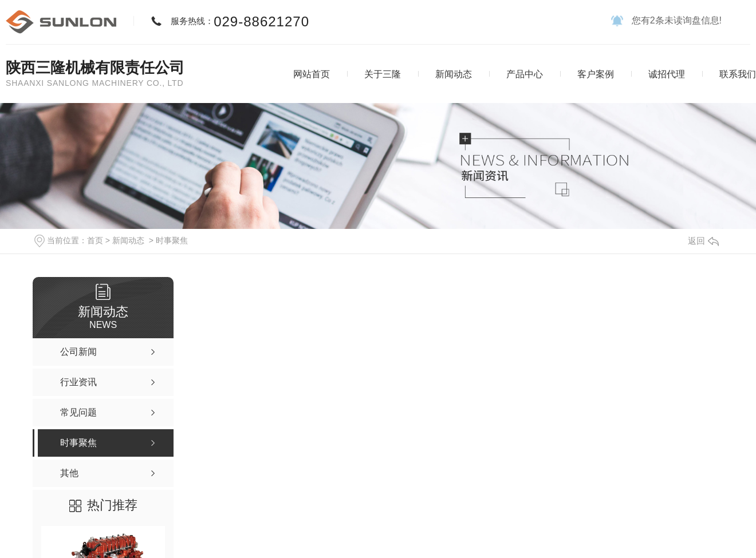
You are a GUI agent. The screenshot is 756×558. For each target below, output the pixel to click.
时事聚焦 (172, 240)
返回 (703, 241)
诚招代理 (667, 74)
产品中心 (525, 74)
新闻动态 (454, 74)
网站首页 (312, 74)
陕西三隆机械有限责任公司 (95, 68)
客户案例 (596, 74)
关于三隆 (383, 74)
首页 (95, 240)
